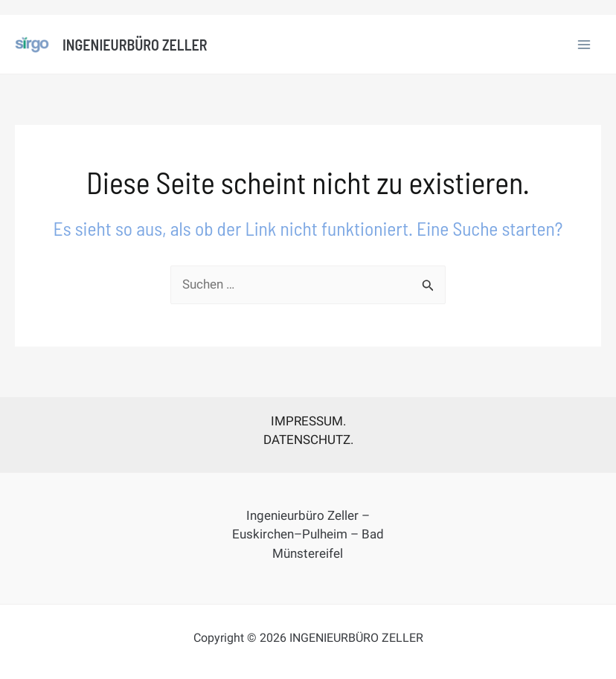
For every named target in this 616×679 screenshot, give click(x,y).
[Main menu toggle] (585, 45)
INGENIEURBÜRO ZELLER (135, 45)
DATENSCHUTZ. (308, 440)
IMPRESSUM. (308, 421)
